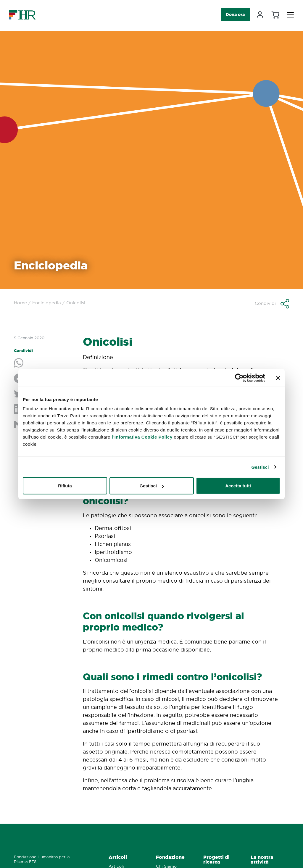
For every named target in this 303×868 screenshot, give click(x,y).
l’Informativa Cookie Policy (142, 437)
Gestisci (260, 467)
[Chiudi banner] (278, 378)
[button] (272, 304)
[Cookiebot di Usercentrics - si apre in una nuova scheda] (239, 378)
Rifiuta (65, 486)
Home (20, 303)
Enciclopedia (47, 303)
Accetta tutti (238, 486)
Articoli (118, 857)
